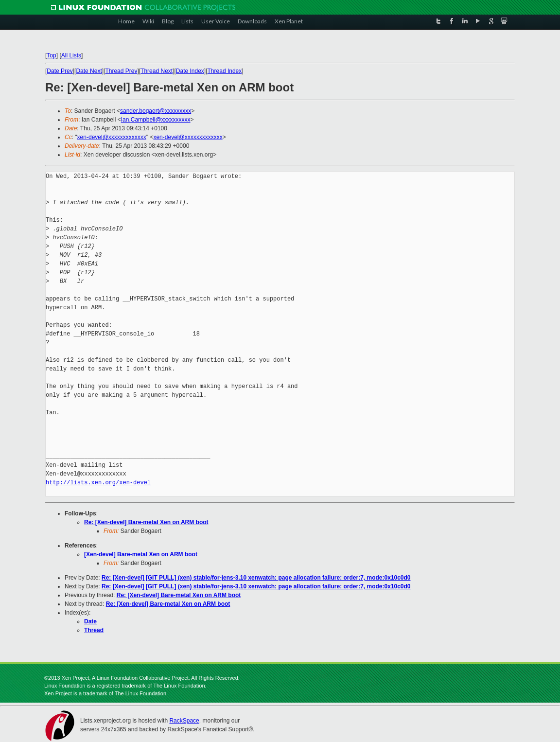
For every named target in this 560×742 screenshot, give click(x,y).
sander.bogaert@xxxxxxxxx (156, 111)
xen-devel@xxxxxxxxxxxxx (112, 137)
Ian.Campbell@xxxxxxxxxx (156, 120)
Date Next (89, 71)
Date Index (190, 71)
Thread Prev (121, 71)
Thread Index (225, 71)
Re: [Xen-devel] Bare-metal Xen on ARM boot (146, 522)
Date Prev (60, 71)
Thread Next (157, 71)
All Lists (71, 55)
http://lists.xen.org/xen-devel (98, 483)
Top (51, 55)
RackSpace (184, 721)
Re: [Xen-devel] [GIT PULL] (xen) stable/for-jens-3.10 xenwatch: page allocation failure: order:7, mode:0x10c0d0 (256, 578)
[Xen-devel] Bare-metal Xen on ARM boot (141, 554)
